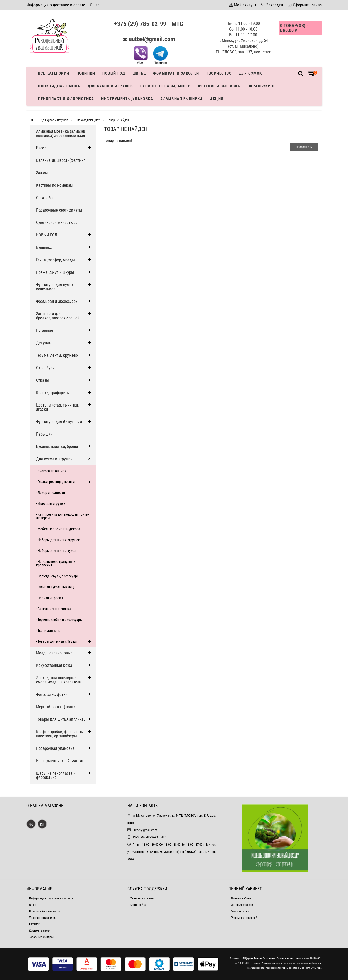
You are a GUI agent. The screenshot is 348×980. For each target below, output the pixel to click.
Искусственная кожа (54, 665)
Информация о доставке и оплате (56, 5)
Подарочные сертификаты (59, 210)
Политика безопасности (45, 911)
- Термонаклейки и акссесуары (59, 620)
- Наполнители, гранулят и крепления (56, 563)
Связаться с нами (142, 898)
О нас (95, 5)
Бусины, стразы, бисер (166, 86)
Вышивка (44, 247)
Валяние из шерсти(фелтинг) (61, 160)
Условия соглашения (43, 918)
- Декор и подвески (50, 493)
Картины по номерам (54, 185)
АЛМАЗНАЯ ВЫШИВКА (182, 99)
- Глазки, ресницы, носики (55, 482)
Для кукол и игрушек (110, 86)
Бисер (41, 148)
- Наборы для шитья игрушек (58, 540)
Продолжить (304, 147)
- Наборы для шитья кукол (56, 551)
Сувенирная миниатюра (57, 223)
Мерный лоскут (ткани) (56, 707)
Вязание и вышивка (219, 86)
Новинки (86, 73)
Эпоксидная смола (59, 86)
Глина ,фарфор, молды (55, 260)
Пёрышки (44, 434)
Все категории (54, 73)
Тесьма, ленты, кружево (57, 355)
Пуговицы (45, 330)
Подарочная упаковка (55, 748)
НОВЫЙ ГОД (47, 235)
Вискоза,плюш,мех (88, 120)
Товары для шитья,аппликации (63, 719)
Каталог (34, 924)
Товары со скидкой (42, 937)
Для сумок (251, 73)
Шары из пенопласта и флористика (56, 775)
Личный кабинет (242, 898)
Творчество (219, 73)
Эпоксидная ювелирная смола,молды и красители (59, 680)
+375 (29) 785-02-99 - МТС (149, 24)
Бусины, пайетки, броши (57, 447)
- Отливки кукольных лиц (55, 587)
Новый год (114, 73)
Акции (217, 99)
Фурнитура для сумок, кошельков (55, 287)
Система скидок (40, 931)
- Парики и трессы (50, 598)
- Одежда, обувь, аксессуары (58, 576)
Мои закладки (240, 911)
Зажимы (43, 173)
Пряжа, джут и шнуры (55, 272)
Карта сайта (138, 905)
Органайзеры (48, 198)
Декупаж (44, 343)
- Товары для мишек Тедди (56, 641)
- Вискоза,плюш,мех (51, 471)
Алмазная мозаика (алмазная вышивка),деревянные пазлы (62, 133)
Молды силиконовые (54, 653)
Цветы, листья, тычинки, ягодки (57, 407)
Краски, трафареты (53, 393)
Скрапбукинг (262, 86)
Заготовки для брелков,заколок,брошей (58, 316)
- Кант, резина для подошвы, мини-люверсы (62, 516)
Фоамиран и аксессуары (57, 301)
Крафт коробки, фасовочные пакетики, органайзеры (61, 734)
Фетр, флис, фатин (52, 694)
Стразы (42, 380)
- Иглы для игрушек (51, 503)
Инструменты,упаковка (127, 99)
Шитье (139, 73)
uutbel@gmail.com (152, 39)
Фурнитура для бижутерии (59, 422)
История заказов (242, 905)
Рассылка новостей (244, 918)
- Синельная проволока (54, 609)
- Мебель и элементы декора (58, 529)
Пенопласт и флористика (66, 99)
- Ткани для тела (48, 631)
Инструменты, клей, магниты (61, 761)
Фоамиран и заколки (176, 73)
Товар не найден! (119, 120)
